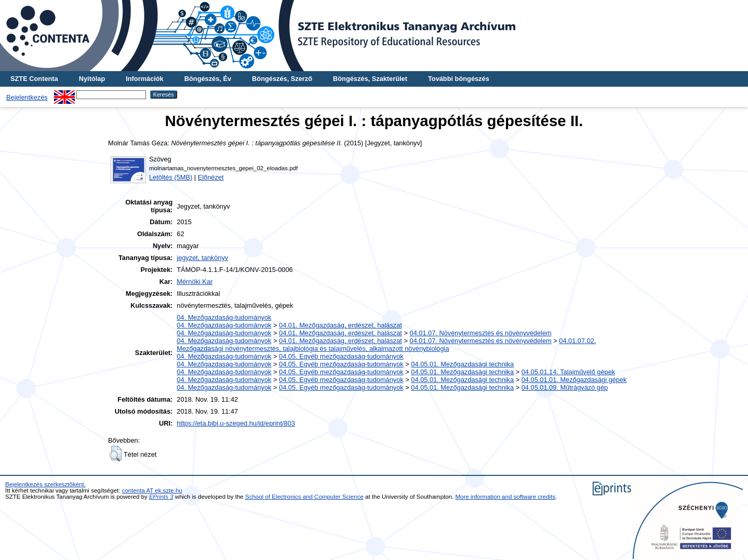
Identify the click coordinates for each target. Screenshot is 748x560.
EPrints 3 (161, 497)
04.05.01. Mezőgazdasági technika (462, 364)
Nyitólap (92, 79)
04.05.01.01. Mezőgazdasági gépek (574, 380)
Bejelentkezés (27, 97)
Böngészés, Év (208, 79)
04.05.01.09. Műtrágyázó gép (565, 387)
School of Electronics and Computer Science (304, 497)
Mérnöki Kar (195, 282)
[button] (116, 454)
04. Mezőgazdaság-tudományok (224, 317)
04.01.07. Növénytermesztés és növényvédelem (481, 333)
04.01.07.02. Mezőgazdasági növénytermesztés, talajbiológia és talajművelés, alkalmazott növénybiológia (386, 345)
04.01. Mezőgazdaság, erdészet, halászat (340, 325)
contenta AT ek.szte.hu (152, 490)
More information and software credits (506, 497)
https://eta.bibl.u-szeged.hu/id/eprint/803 (236, 423)
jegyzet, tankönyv (202, 258)
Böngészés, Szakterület (370, 79)
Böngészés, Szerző (282, 79)
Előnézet (211, 177)
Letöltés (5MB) (171, 177)
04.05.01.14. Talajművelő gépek (568, 372)
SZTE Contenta (34, 79)
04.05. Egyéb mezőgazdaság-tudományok (341, 356)
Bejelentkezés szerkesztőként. (45, 484)
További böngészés (459, 79)
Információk (145, 79)
